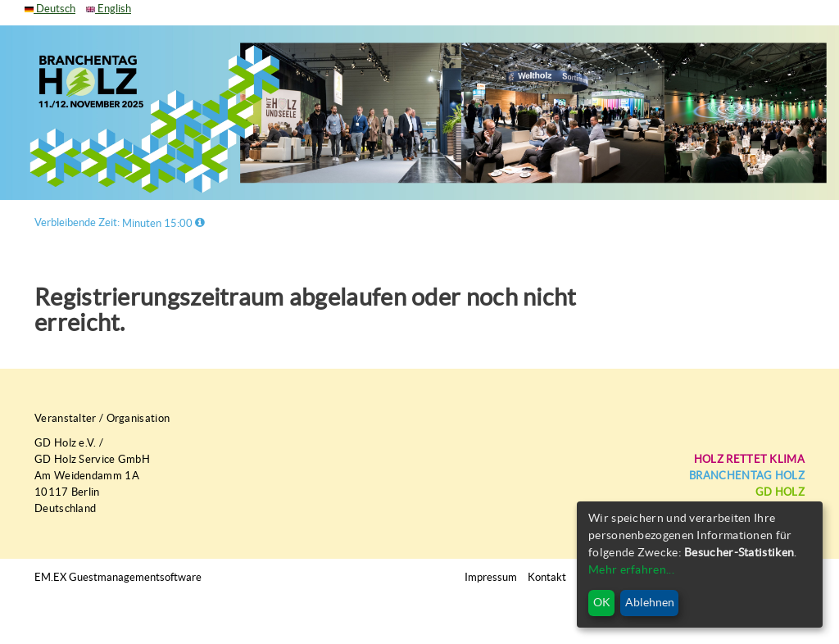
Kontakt (547, 577)
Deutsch (50, 9)
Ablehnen (650, 602)
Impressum (491, 577)
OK (602, 602)
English (109, 9)
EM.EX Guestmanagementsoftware (118, 577)
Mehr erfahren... (631, 569)
